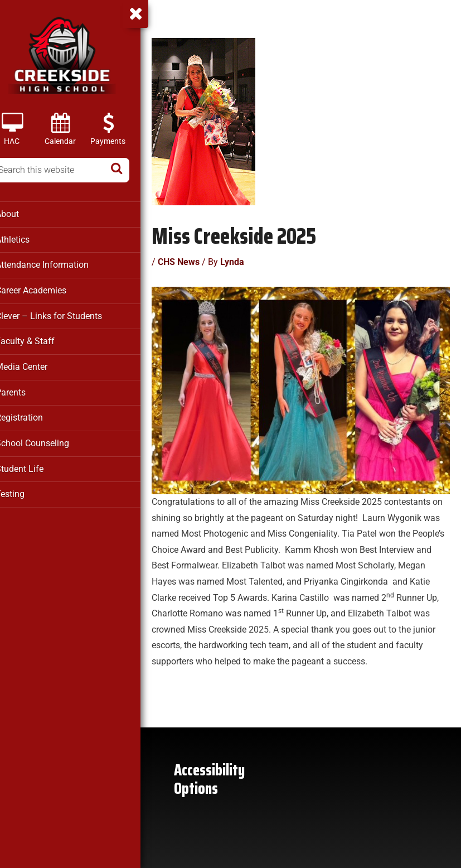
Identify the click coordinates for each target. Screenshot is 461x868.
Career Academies (45, 289)
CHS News (194, 260)
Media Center (36, 364)
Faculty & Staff (38, 339)
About (22, 214)
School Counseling (46, 440)
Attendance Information (55, 264)
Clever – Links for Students (62, 314)
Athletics (28, 239)
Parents (25, 389)
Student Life (33, 465)
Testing (25, 490)
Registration (34, 414)
